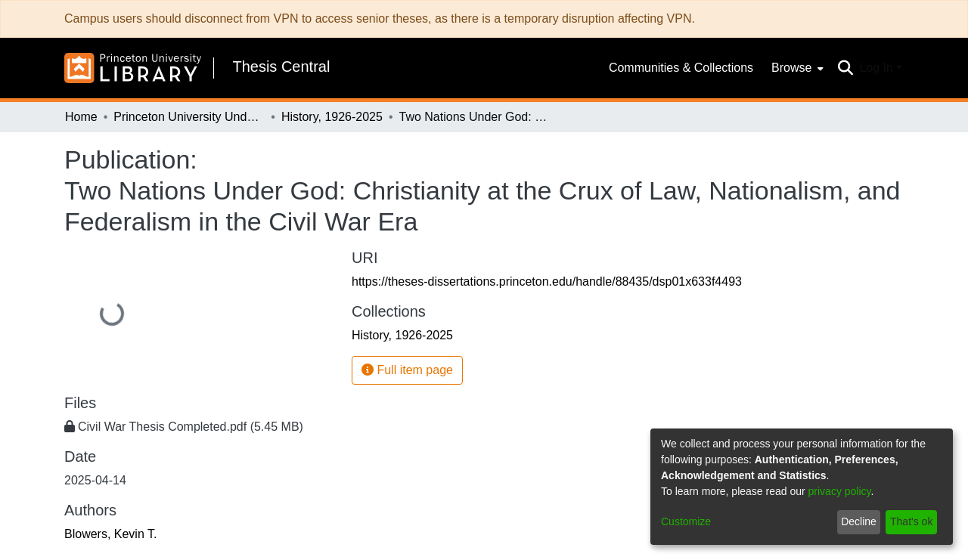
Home (81, 117)
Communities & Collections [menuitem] (681, 68)
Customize (686, 521)
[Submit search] (845, 68)
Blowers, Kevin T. (110, 534)
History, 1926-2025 (332, 117)
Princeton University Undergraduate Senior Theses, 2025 (189, 117)
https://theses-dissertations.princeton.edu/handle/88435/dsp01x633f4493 (547, 282)
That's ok (911, 521)
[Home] (133, 68)
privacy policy (840, 491)
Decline (859, 521)
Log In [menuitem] (876, 68)
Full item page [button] (407, 370)
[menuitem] (796, 68)
